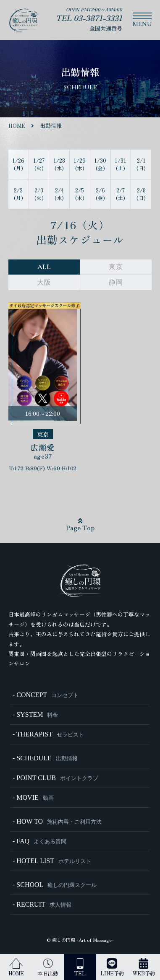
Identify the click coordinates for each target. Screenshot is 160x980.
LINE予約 (112, 967)
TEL (80, 967)
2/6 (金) (100, 194)
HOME (16, 967)
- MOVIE (33, 797)
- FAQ (39, 841)
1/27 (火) (39, 164)
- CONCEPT (46, 695)
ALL (44, 267)
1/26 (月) (18, 164)
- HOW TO (57, 821)
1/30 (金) (100, 164)
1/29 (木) (80, 164)
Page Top (80, 525)
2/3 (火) (39, 194)
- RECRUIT (42, 904)
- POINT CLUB (55, 778)
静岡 (116, 283)
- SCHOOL (55, 885)
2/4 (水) (59, 194)
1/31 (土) (121, 164)
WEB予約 (144, 967)
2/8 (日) (141, 194)
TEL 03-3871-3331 (89, 18)
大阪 (44, 283)
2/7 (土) (121, 194)
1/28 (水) (59, 164)
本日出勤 (48, 967)
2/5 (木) (80, 194)
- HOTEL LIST (52, 861)
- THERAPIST (48, 734)
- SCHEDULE (45, 758)
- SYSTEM (35, 714)
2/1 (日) (141, 164)
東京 (116, 267)
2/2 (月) (18, 194)
